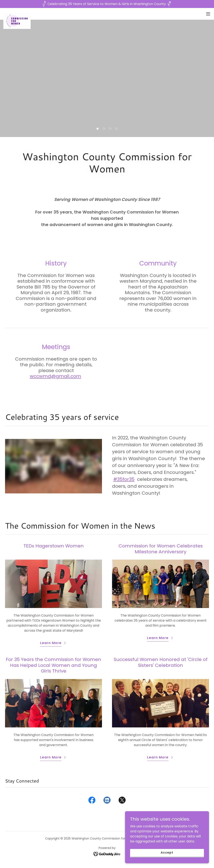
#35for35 (124, 479)
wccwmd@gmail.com (55, 376)
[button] (208, 14)
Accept (167, 852)
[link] (17, 14)
